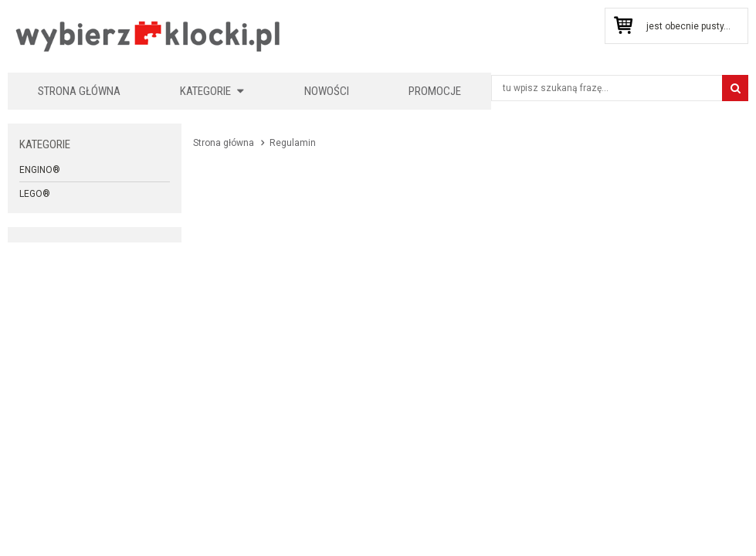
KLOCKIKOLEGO (149, 36)
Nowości (327, 91)
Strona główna (79, 91)
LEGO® (35, 194)
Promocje (435, 91)
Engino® (40, 170)
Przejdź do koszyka (623, 26)
